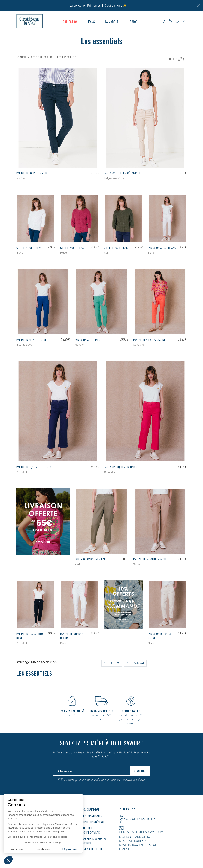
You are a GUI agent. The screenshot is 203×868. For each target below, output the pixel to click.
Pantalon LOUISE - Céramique (122, 173)
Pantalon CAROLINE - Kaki (91, 559)
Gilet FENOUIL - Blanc (30, 248)
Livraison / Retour (93, 849)
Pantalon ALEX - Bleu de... (33, 340)
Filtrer (176, 59)
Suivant (139, 663)
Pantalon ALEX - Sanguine (149, 340)
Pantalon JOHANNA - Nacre (160, 636)
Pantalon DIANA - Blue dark (30, 636)
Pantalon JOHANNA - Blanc (73, 636)
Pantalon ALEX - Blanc (162, 248)
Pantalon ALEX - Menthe (90, 340)
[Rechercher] (164, 21)
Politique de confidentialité (91, 830)
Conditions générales (94, 822)
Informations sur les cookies (94, 841)
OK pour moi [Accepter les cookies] (70, 849)
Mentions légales (92, 816)
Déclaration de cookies (55, 837)
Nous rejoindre (91, 809)
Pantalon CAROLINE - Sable (150, 559)
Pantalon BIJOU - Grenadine (121, 467)
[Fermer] (198, 6)
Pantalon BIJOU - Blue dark (34, 467)
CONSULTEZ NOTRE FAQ (140, 819)
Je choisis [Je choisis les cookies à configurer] (43, 849)
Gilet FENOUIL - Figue (73, 248)
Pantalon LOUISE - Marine (32, 173)
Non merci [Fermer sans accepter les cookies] (17, 849)
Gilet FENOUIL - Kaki (116, 248)
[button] (8, 860)
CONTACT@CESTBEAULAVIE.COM (141, 832)
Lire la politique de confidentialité (25, 837)
